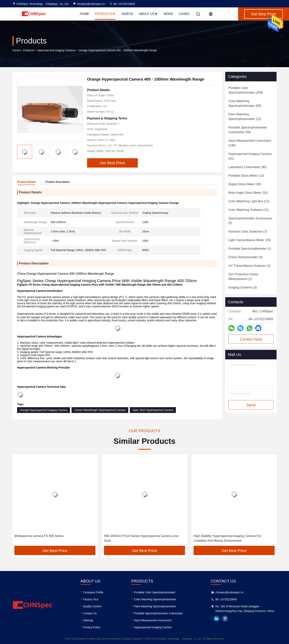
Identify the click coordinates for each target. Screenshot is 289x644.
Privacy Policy (92, 627)
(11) (249, 201)
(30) (245, 184)
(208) (246, 90)
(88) (245, 103)
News (168, 14)
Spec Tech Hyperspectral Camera (153, 410)
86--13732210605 (122, 4)
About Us (148, 14)
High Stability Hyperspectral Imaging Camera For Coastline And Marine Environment (227, 538)
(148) (250, 143)
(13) (246, 176)
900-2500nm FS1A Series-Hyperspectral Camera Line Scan (141, 538)
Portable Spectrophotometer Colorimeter (158, 613)
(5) (250, 221)
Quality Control (92, 606)
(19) (250, 240)
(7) (248, 232)
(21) (245, 117)
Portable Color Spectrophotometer (155, 592)
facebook (225, 619)
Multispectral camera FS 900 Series (39, 536)
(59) (248, 130)
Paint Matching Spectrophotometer (155, 606)
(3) (243, 287)
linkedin (217, 619)
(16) (248, 193)
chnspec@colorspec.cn (89, 4)
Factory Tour (91, 599)
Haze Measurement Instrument (153, 620)
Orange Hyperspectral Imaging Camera (44, 410)
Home (85, 14)
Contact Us (90, 613)
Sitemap (88, 620)
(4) (245, 257)
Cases (184, 14)
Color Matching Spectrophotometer (155, 599)
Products (105, 14)
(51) (250, 156)
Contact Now (251, 339)
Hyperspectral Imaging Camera (56, 50)
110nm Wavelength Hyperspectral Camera (100, 410)
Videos (127, 14)
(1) (250, 249)
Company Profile (93, 592)
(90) (248, 167)
